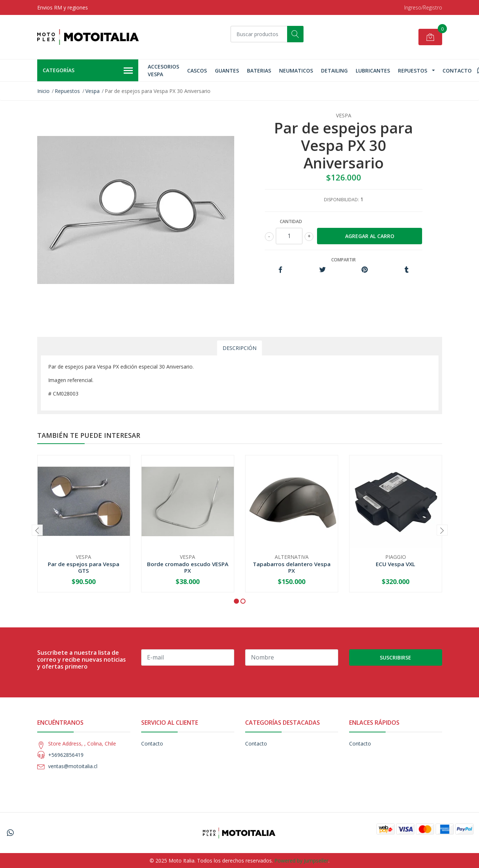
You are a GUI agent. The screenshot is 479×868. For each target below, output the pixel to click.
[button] (236, 601)
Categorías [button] (88, 71)
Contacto (457, 71)
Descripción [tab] (239, 348)
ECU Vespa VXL (395, 564)
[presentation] (37, 530)
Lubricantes (373, 71)
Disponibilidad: (341, 200)
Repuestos (413, 71)
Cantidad (291, 221)
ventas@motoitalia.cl (73, 766)
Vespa (92, 91)
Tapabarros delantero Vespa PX (292, 567)
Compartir (343, 260)
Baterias (259, 71)
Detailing (334, 71)
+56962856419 (66, 755)
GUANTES (227, 71)
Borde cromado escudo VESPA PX (188, 567)
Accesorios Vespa (163, 70)
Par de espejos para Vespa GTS (84, 567)
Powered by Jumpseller (301, 861)
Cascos (197, 71)
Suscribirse (395, 657)
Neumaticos (296, 71)
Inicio (43, 91)
